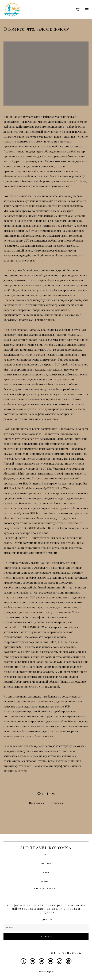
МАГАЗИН (46, 863)
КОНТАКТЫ (46, 882)
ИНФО (46, 873)
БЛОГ (46, 854)
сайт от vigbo (46, 972)
